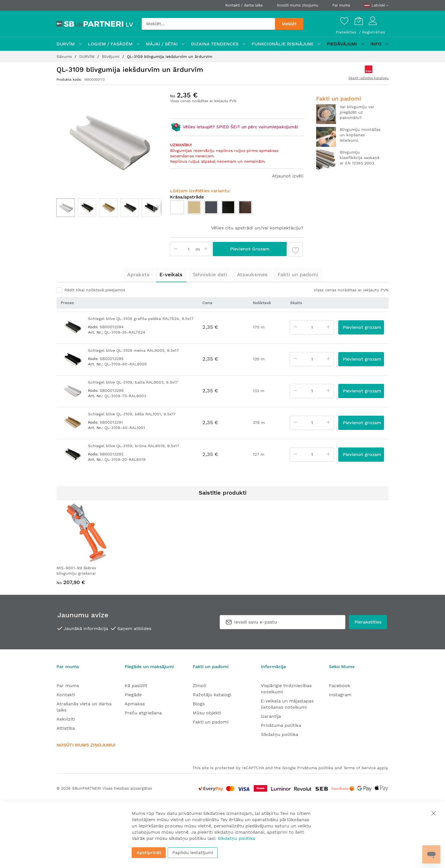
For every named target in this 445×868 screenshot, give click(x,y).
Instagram (340, 695)
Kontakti (66, 695)
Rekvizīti (66, 719)
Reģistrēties (373, 32)
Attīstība (66, 728)
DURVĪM (88, 57)
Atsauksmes (252, 274)
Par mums (341, 5)
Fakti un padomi (298, 274)
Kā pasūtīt (136, 686)
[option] (177, 207)
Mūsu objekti (207, 713)
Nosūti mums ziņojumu (298, 5)
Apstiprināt (149, 853)
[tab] (138, 275)
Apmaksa (135, 704)
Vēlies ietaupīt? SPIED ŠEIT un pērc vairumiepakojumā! (234, 127)
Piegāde (133, 695)
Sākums (65, 57)
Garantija (271, 716)
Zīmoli (200, 686)
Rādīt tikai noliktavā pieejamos (95, 290)
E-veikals (171, 274)
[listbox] (237, 209)
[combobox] (208, 24)
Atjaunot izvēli (288, 176)
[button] (87, 208)
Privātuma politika (281, 725)
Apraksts (138, 274)
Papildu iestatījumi (193, 853)
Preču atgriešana (143, 713)
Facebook (340, 686)
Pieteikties (347, 32)
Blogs (199, 704)
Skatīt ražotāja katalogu (369, 78)
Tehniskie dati (210, 274)
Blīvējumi (111, 57)
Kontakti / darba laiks (244, 5)
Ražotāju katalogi (212, 695)
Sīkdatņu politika (280, 734)
